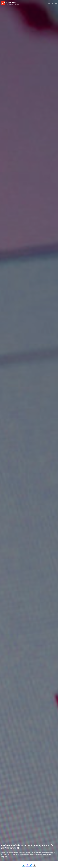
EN (52, 3)
